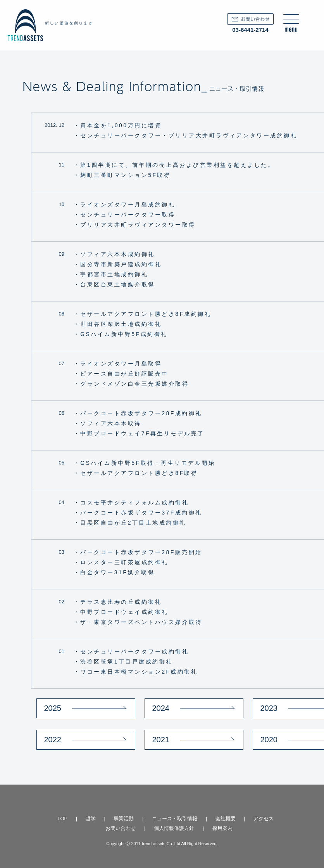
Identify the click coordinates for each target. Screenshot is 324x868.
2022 (53, 740)
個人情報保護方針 (174, 828)
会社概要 (226, 819)
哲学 (91, 819)
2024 (161, 708)
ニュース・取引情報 (175, 819)
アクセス (264, 819)
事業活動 (124, 819)
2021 (161, 740)
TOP (63, 819)
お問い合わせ (121, 828)
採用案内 (222, 828)
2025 (53, 708)
